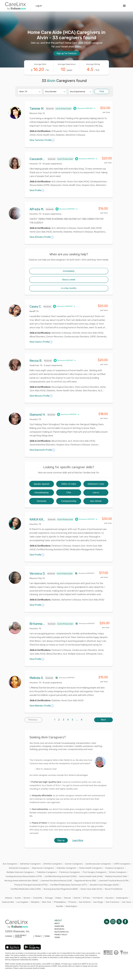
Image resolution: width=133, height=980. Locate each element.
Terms (57, 937)
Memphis (35, 902)
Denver (68, 898)
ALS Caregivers (10, 864)
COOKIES (9, 936)
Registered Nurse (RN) (85, 881)
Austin (18, 898)
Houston (109, 898)
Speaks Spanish (42, 484)
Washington (71, 906)
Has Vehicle (96, 501)
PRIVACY (38, 936)
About (57, 923)
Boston (27, 898)
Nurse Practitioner (114, 889)
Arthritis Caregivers (53, 864)
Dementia (41, 501)
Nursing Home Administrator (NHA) (21, 881)
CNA (69, 492)
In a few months (69, 288)
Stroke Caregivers (118, 872)
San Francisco (113, 902)
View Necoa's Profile (41, 396)
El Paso (87, 898)
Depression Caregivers (43, 868)
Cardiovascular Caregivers (98, 864)
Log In (39, 6)
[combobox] (19, 92)
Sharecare (59, 926)
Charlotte (38, 898)
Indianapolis (122, 898)
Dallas (58, 898)
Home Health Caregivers (91, 868)
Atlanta (9, 898)
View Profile (37, 190)
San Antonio (85, 902)
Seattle (60, 906)
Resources (59, 929)
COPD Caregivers (122, 864)
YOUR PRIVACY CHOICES (21, 936)
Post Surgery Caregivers (95, 872)
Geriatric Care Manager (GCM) (104, 885)
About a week (69, 280)
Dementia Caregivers (19, 868)
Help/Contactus (62, 932)
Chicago (49, 898)
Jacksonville (8, 902)
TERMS (47, 936)
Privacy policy (61, 935)
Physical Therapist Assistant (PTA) (31, 885)
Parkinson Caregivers (70, 872)
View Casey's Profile (41, 342)
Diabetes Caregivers (67, 868)
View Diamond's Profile (42, 450)
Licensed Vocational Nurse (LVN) (56, 881)
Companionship (69, 501)
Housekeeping (42, 492)
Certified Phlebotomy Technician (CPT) (69, 885)
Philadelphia (60, 902)
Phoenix (72, 902)
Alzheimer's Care (96, 484)
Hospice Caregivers (115, 868)
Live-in (96, 492)
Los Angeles (22, 902)
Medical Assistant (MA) (116, 876)
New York (47, 902)
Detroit (77, 898)
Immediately (69, 271)
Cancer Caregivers (74, 864)
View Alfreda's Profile (42, 237)
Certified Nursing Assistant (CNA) (61, 876)
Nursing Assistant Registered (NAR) (61, 889)
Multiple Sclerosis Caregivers (20, 872)
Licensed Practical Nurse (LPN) (114, 881)
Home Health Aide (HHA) (91, 876)
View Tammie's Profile (42, 140)
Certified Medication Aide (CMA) (26, 889)
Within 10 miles (69, 484)
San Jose (126, 902)
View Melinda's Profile (42, 706)
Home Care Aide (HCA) (91, 889)
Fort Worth (98, 898)
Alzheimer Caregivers (30, 864)
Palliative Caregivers (47, 872)
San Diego (98, 902)
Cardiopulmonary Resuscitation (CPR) (24, 876)
